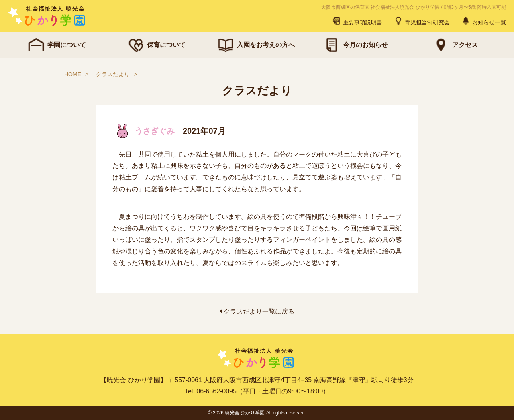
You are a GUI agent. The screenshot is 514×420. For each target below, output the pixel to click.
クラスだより (113, 74)
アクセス (455, 45)
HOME (73, 74)
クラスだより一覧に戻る (257, 311)
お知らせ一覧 (483, 21)
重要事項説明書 (357, 21)
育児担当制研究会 (422, 21)
